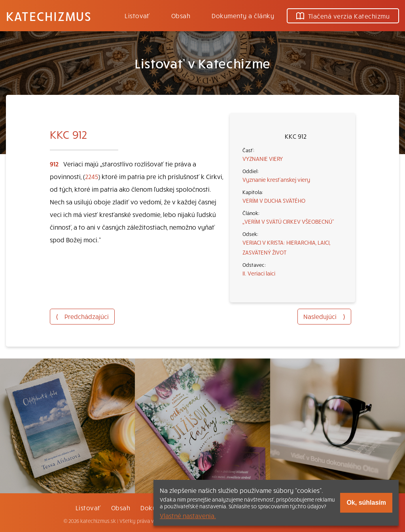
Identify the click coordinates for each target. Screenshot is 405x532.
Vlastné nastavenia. (188, 515)
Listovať (137, 15)
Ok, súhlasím (366, 503)
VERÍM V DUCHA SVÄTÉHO (274, 200)
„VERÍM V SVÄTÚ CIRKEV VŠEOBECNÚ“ (288, 221)
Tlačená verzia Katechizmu (343, 16)
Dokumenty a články (243, 15)
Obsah (181, 15)
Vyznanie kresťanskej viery (276, 179)
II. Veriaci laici (259, 273)
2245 (92, 176)
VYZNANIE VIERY (263, 158)
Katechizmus (49, 16)
